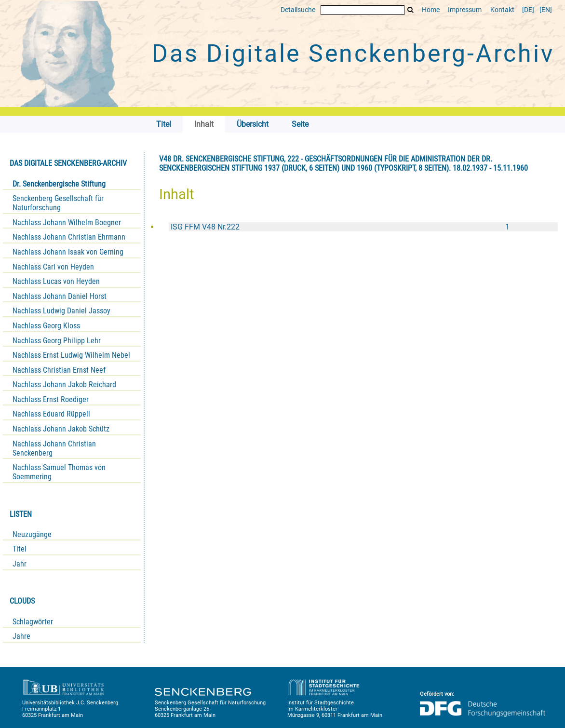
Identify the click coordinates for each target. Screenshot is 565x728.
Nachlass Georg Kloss (46, 326)
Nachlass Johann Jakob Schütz (61, 429)
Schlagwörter (33, 622)
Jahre (21, 636)
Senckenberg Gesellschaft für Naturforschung (58, 203)
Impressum (465, 10)
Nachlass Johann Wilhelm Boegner (67, 222)
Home (431, 10)
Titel (20, 549)
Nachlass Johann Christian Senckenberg (54, 448)
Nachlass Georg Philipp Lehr (57, 341)
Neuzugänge (32, 534)
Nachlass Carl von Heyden (53, 267)
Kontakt (502, 10)
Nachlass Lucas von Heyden (56, 281)
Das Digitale (353, 54)
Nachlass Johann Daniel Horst (60, 296)
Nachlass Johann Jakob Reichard (64, 384)
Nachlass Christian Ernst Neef (59, 370)
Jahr (20, 564)
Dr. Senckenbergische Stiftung (59, 184)
